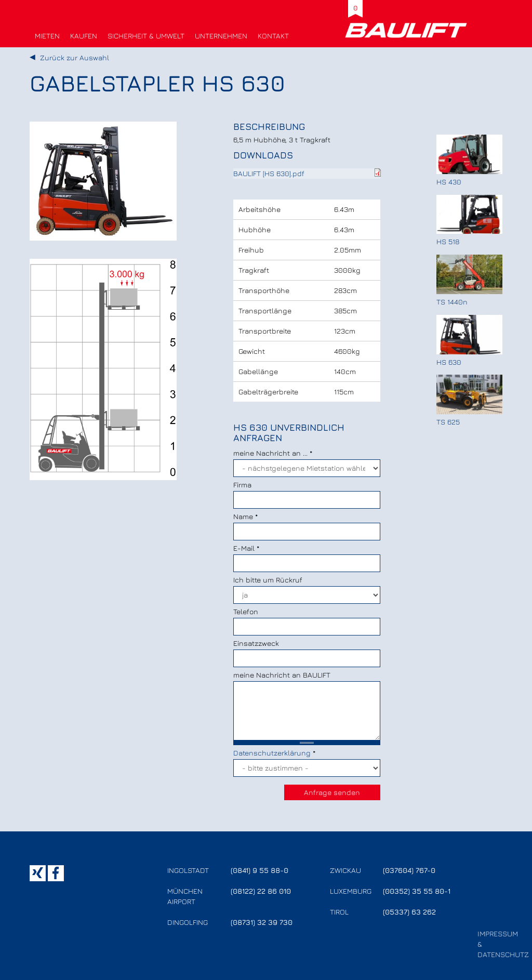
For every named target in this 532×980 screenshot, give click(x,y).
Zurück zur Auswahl (75, 57)
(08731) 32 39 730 (262, 922)
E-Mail (246, 548)
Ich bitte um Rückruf (268, 580)
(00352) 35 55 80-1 (417, 891)
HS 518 (448, 241)
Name (245, 516)
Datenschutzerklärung (272, 753)
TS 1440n (452, 302)
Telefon (246, 611)
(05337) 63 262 (409, 912)
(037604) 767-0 (409, 870)
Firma (242, 485)
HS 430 (449, 182)
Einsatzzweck (256, 643)
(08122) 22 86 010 (261, 891)
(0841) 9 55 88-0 (260, 870)
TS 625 (448, 422)
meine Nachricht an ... (273, 453)
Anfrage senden (332, 792)
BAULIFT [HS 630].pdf (269, 173)
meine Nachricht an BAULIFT (282, 675)
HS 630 (449, 362)
